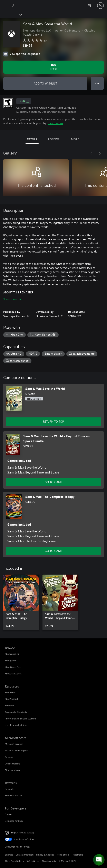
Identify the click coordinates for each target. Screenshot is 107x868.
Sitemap (9, 855)
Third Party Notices (14, 861)
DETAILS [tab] (32, 139)
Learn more (56, 123)
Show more (12, 299)
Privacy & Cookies (45, 855)
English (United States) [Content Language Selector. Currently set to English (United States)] (22, 832)
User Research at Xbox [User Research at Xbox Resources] (16, 725)
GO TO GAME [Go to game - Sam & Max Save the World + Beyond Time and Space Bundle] (53, 482)
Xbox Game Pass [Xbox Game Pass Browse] (13, 667)
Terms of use (63, 855)
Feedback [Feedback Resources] (9, 705)
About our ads (49, 861)
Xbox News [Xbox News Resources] (10, 692)
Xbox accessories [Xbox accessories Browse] (13, 674)
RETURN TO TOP (53, 421)
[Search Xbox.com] (14, 5)
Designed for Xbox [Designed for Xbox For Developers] (14, 821)
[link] (21, 602)
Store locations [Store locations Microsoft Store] (12, 770)
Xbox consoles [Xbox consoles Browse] (12, 654)
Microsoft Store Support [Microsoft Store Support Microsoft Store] (17, 750)
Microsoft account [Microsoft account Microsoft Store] (14, 744)
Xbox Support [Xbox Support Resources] (11, 699)
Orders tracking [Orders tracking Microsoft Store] (13, 764)
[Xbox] (11, 15)
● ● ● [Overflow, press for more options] (97, 83)
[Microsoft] (53, 3)
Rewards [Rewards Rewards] (9, 789)
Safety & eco (33, 861)
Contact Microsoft (25, 855)
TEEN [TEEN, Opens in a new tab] (24, 101)
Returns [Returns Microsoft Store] (9, 757)
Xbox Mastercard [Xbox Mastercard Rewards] (13, 795)
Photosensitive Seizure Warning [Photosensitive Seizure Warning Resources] (21, 719)
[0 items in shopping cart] (91, 6)
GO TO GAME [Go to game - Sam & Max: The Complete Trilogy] (53, 551)
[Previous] (91, 153)
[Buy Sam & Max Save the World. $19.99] (53, 67)
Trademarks (77, 855)
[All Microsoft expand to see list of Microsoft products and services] (5, 6)
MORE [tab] (75, 139)
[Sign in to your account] (100, 6)
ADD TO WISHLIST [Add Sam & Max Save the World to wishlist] (45, 83)
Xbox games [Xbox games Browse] (11, 660)
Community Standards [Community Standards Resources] (16, 712)
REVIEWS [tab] (54, 139)
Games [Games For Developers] (8, 814)
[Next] (100, 153)
